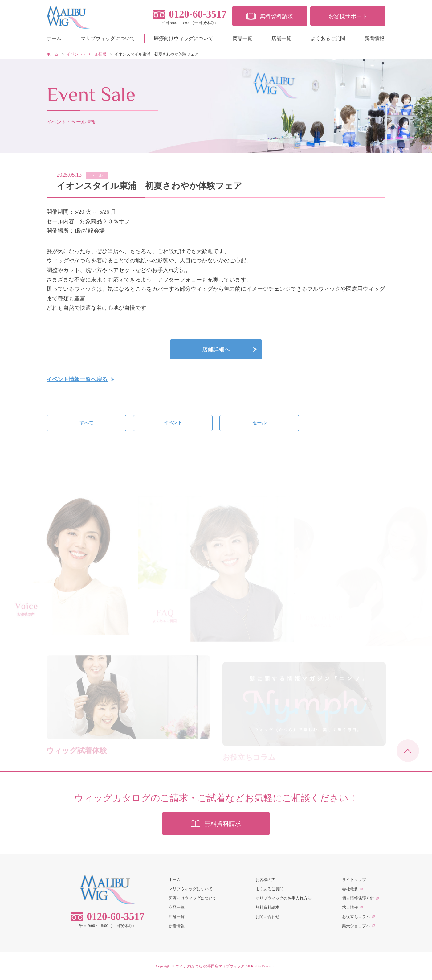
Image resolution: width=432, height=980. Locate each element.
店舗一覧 (281, 38)
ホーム (54, 38)
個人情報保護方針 (358, 898)
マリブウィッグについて (108, 38)
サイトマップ (354, 880)
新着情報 (374, 38)
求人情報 (350, 907)
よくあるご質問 (328, 38)
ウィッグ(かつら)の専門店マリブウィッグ (210, 966)
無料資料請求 (267, 907)
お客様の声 (265, 880)
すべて (86, 423)
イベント (173, 423)
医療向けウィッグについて (184, 38)
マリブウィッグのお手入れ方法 (283, 898)
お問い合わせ (267, 917)
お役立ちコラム (356, 917)
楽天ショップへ (356, 926)
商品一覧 (242, 38)
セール (259, 423)
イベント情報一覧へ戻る (77, 379)
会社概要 (350, 889)
